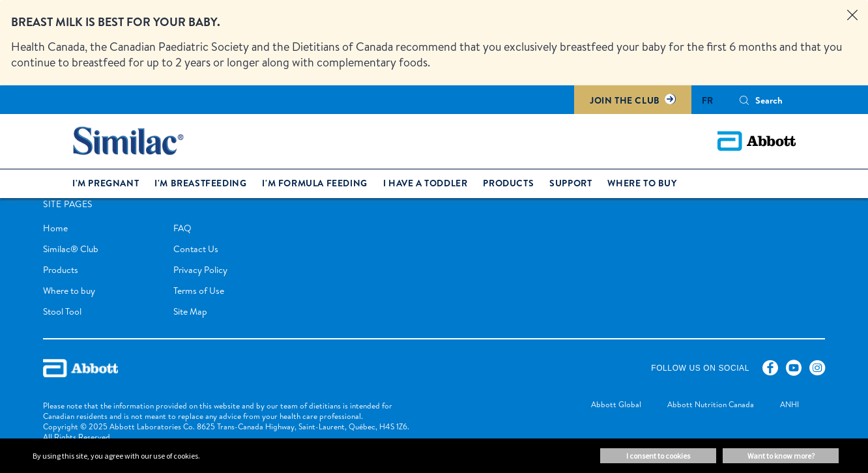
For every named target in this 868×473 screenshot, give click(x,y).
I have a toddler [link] (426, 183)
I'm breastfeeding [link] (200, 183)
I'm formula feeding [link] (314, 183)
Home (55, 228)
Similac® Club (71, 249)
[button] (744, 100)
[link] (603, 406)
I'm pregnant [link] (106, 183)
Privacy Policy (200, 270)
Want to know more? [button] (781, 456)
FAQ (182, 228)
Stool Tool (62, 311)
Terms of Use (199, 291)
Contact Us (196, 249)
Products (61, 270)
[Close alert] (852, 16)
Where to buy (69, 291)
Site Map (190, 311)
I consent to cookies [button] (658, 456)
